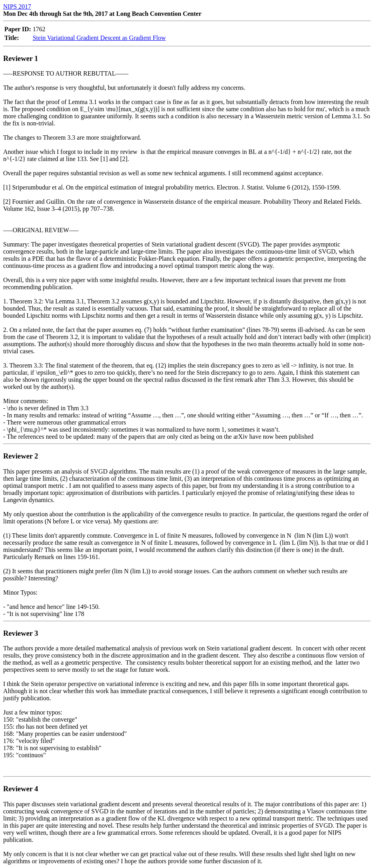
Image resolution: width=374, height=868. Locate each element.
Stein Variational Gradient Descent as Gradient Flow (99, 38)
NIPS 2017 (17, 7)
